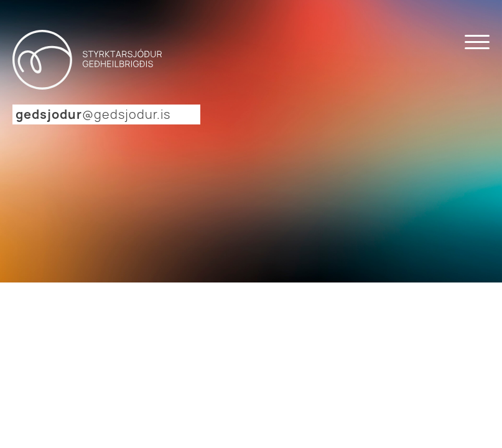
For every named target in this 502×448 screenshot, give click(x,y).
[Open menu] (477, 42)
